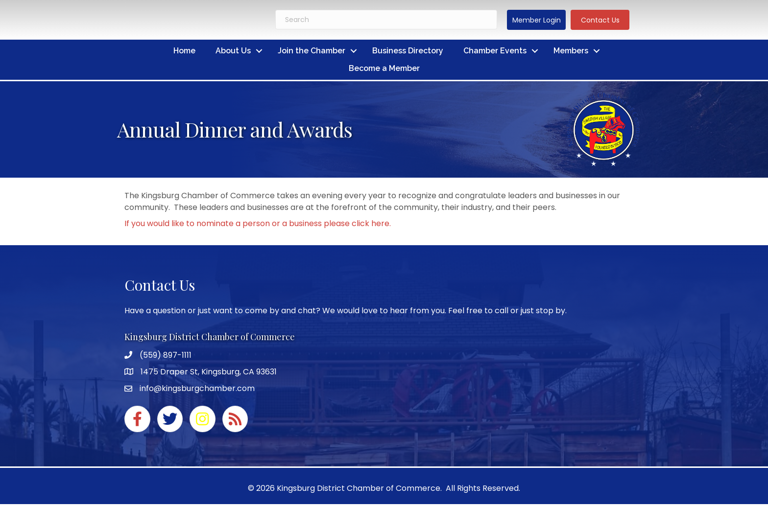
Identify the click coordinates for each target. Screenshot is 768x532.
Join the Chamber (312, 51)
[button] (536, 20)
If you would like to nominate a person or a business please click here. (258, 223)
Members (571, 51)
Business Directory (408, 51)
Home (184, 51)
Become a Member (384, 68)
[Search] (386, 20)
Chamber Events (495, 51)
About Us (233, 51)
